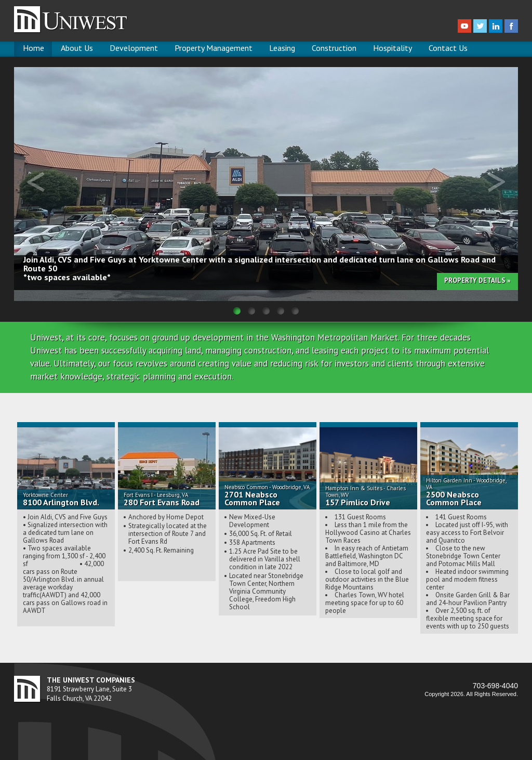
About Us (77, 48)
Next (496, 182)
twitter (480, 26)
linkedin (496, 26)
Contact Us (448, 48)
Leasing (282, 48)
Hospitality (393, 48)
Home (34, 48)
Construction (334, 48)
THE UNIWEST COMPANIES (91, 680)
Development (134, 48)
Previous (36, 182)
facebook (511, 26)
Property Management (214, 48)
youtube (464, 26)
